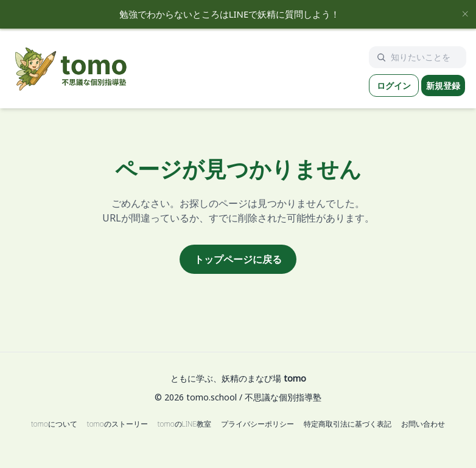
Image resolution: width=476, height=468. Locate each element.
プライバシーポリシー (257, 424)
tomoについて (54, 424)
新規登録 (443, 86)
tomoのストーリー (117, 424)
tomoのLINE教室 (184, 424)
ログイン (394, 86)
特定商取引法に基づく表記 (348, 424)
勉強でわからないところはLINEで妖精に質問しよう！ (230, 14)
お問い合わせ (423, 424)
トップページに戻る (238, 259)
